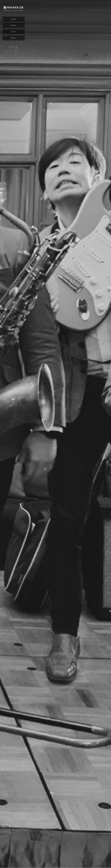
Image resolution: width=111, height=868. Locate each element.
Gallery (14, 38)
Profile (14, 25)
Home (14, 19)
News (14, 32)
